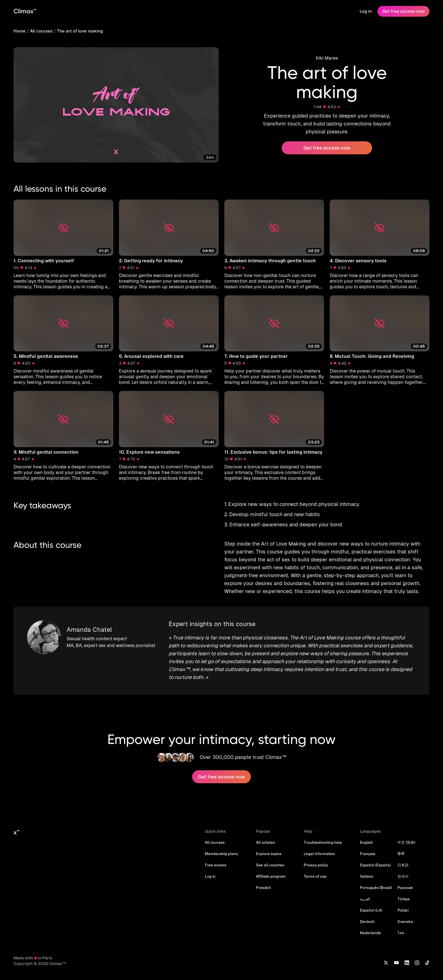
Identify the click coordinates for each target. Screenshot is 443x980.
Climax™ (25, 11)
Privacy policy (316, 865)
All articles (265, 842)
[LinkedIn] (407, 962)
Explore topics (269, 854)
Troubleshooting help (323, 842)
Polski (403, 910)
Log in (366, 11)
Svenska (405, 922)
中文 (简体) (406, 842)
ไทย (401, 933)
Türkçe (404, 899)
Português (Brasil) (376, 888)
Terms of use (315, 876)
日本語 (403, 865)
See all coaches (270, 865)
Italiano (367, 876)
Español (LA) (371, 910)
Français (368, 854)
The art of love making (80, 31)
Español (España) (375, 865)
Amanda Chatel (89, 630)
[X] (386, 962)
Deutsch (367, 922)
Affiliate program (271, 876)
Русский (405, 888)
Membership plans (221, 854)
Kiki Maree (327, 58)
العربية (365, 899)
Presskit (263, 888)
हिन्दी (401, 854)
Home (19, 31)
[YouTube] (396, 962)
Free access (216, 865)
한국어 (403, 876)
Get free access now (403, 11)
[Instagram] (417, 962)
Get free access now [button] (327, 148)
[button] (63, 245)
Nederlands (370, 933)
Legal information (319, 854)
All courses (41, 31)
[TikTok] (427, 962)
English (366, 842)
